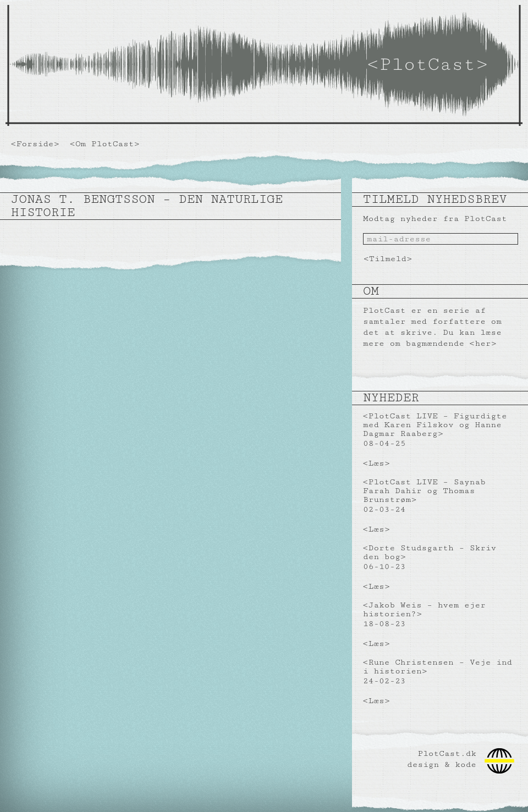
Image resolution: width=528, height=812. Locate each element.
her (483, 343)
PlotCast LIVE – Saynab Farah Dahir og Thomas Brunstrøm (424, 491)
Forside (35, 144)
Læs (376, 463)
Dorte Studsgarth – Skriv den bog (430, 552)
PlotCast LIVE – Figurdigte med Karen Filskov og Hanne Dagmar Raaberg (435, 425)
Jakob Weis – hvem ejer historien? (424, 609)
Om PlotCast (105, 144)
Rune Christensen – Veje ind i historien (438, 667)
